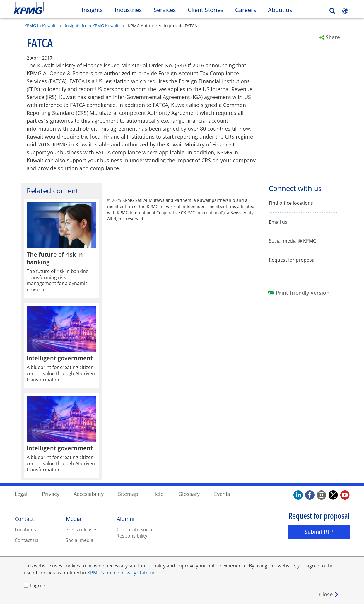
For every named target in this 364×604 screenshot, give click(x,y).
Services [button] (165, 10)
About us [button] (280, 10)
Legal (21, 494)
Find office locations (291, 203)
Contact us (27, 540)
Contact (24, 518)
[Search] (332, 11)
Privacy (51, 494)
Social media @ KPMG (293, 241)
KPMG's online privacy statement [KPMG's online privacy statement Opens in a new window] (124, 573)
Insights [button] (92, 10)
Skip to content (44, 8)
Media (74, 518)
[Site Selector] (345, 11)
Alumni (126, 518)
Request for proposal (292, 260)
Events (222, 494)
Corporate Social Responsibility (135, 532)
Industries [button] (128, 10)
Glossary (189, 494)
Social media (80, 540)
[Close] (329, 594)
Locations (25, 529)
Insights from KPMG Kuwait (92, 25)
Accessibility (89, 494)
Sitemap (128, 494)
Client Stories (209, 10)
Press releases (82, 529)
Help (158, 494)
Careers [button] (246, 10)
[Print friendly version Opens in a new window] (299, 292)
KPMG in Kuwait (40, 25)
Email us (278, 222)
